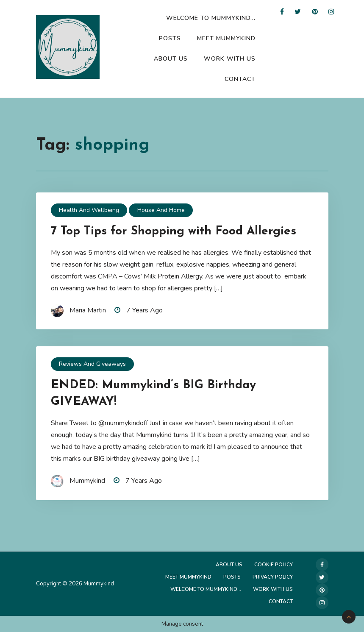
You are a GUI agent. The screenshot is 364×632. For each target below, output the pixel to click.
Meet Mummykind (226, 38)
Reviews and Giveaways (92, 364)
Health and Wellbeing (89, 210)
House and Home (161, 210)
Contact (240, 79)
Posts (170, 38)
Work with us (230, 59)
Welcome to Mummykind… (211, 18)
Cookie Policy (274, 565)
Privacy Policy (273, 577)
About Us (171, 59)
